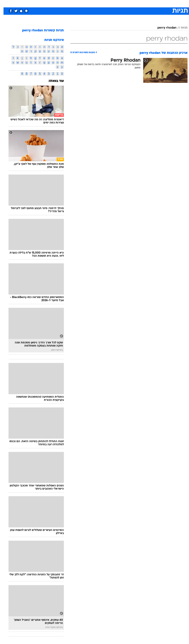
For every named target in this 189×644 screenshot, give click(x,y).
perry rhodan (163, 28)
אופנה (54, 3)
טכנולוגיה (66, 3)
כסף (110, 3)
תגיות (181, 28)
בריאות (91, 3)
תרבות (131, 3)
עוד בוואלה (53, 81)
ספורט (142, 3)
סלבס (120, 3)
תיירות (79, 3)
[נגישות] (5, 3)
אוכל (101, 3)
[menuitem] (140, 4)
